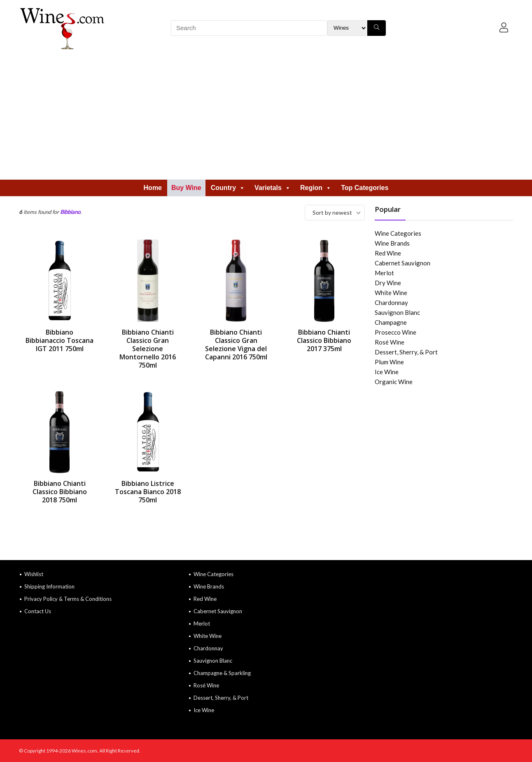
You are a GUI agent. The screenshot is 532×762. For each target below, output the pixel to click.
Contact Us (38, 611)
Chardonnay (391, 302)
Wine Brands (392, 243)
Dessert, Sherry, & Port (406, 352)
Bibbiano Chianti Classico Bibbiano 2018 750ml (60, 492)
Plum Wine (389, 362)
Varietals (273, 188)
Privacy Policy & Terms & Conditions (68, 599)
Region (316, 188)
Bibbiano (70, 212)
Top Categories (365, 188)
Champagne (391, 322)
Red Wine (388, 253)
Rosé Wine (390, 342)
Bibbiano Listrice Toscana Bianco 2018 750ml (148, 492)
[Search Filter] (347, 28)
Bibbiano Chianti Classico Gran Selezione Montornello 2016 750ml (148, 349)
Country (228, 188)
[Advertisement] (266, 117)
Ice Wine (387, 372)
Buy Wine (186, 188)
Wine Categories (398, 233)
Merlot (384, 273)
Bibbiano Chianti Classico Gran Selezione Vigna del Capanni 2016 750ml (236, 345)
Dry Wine (388, 283)
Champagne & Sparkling (222, 673)
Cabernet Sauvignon (402, 263)
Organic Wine (394, 382)
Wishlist (34, 574)
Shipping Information (49, 586)
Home (153, 188)
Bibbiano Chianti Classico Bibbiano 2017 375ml (324, 340)
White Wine (391, 293)
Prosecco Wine (395, 332)
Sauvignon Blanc (397, 312)
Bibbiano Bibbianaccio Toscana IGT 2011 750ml (59, 340)
